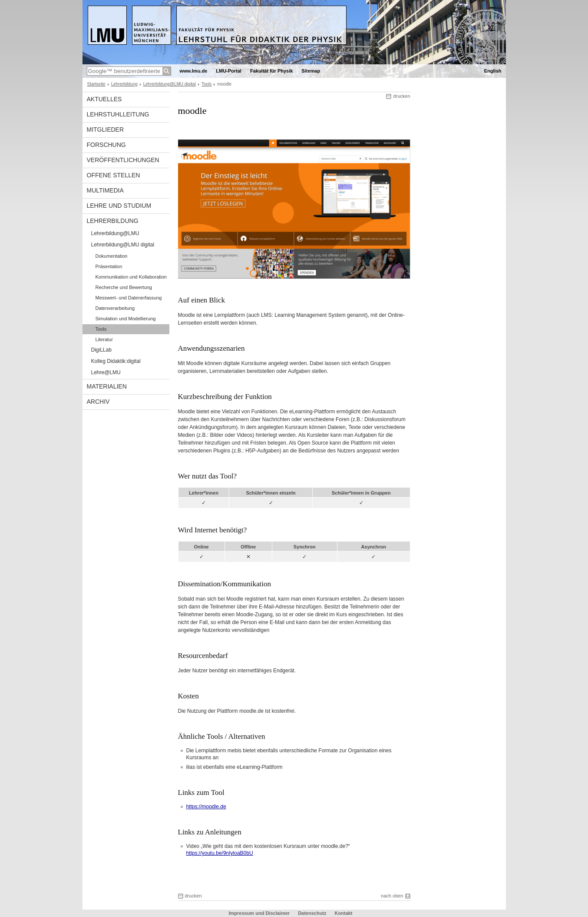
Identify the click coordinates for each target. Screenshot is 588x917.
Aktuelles (104, 99)
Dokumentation (112, 256)
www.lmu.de (194, 71)
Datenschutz (312, 913)
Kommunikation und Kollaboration (131, 277)
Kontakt (344, 913)
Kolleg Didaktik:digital (116, 361)
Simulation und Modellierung (126, 319)
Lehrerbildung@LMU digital (170, 84)
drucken (401, 96)
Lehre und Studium (119, 206)
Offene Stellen (114, 175)
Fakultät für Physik (271, 71)
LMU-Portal (229, 71)
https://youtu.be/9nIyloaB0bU (220, 853)
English (493, 71)
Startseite (96, 84)
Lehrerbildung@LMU (115, 233)
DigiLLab (101, 350)
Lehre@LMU (106, 372)
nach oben (392, 896)
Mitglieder (106, 130)
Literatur (104, 339)
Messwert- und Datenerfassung (129, 298)
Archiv (98, 402)
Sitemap (311, 71)
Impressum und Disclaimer (259, 913)
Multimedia (105, 190)
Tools (206, 84)
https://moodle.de (206, 807)
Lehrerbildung (124, 84)
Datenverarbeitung (115, 308)
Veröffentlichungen (123, 160)
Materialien (107, 386)
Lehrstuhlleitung (118, 114)
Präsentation (109, 266)
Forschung (106, 145)
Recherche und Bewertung (124, 287)
